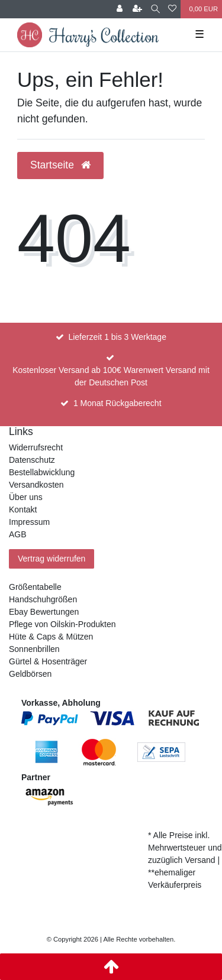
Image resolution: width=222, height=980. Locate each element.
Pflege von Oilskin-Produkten (62, 624)
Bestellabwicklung (42, 472)
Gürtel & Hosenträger (48, 661)
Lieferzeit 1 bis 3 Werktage (117, 337)
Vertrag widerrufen (52, 559)
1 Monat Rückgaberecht (118, 403)
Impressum (29, 522)
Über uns (26, 497)
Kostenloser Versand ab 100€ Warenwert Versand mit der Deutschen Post (111, 376)
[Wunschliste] (172, 9)
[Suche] (155, 9)
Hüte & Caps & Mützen (51, 637)
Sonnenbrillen (34, 649)
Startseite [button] (60, 165)
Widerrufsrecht (36, 447)
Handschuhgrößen (43, 599)
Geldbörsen (30, 674)
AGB (18, 534)
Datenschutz (32, 460)
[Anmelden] (120, 9)
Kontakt (23, 510)
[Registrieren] (137, 9)
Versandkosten (36, 485)
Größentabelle (35, 587)
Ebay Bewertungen (44, 612)
